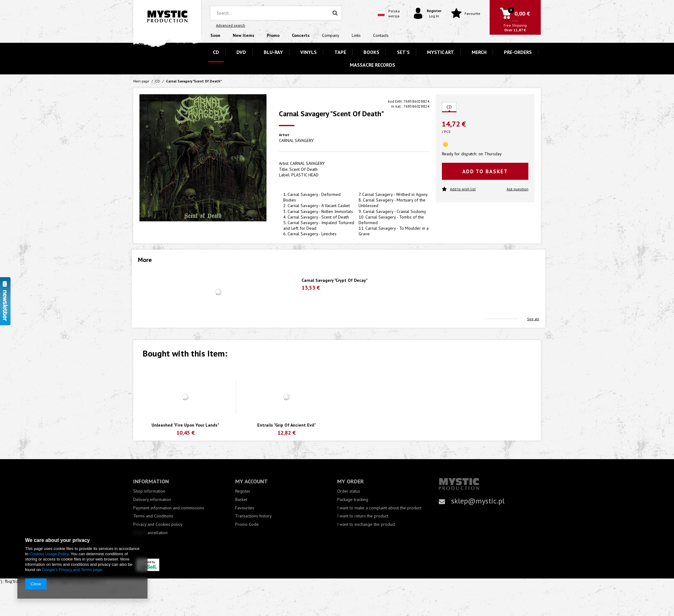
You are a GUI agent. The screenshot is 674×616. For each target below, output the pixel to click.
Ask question (518, 189)
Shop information (149, 491)
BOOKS (371, 52)
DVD (241, 52)
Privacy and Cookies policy (158, 524)
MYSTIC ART (441, 52)
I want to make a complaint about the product (379, 508)
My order (350, 481)
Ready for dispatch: (459, 154)
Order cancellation (150, 533)
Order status (349, 491)
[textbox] (276, 13)
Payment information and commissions (169, 508)
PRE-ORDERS (518, 52)
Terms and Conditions (153, 516)
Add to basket (485, 171)
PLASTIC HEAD (305, 175)
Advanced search (231, 25)
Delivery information (152, 500)
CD (216, 52)
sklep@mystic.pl (478, 501)
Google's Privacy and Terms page (72, 570)
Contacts (381, 35)
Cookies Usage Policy (49, 554)
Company (331, 35)
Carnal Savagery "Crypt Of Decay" (335, 280)
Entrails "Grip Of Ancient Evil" (286, 425)
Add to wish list (459, 189)
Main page (141, 81)
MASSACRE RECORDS (372, 65)
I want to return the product (363, 516)
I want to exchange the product (366, 524)
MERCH (479, 52)
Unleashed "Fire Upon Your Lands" (185, 425)
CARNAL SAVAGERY (296, 140)
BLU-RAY (273, 52)
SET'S (403, 52)
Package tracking (353, 500)
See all (533, 319)
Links (356, 35)
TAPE (340, 52)
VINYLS (308, 52)
